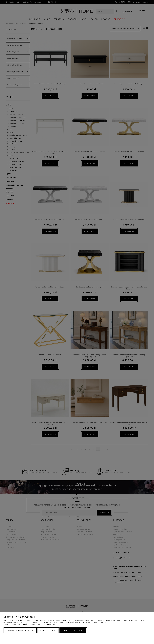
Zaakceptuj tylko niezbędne (20, 630)
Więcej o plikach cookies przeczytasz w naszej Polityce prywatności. (30, 625)
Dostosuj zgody (48, 630)
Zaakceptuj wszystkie (73, 630)
